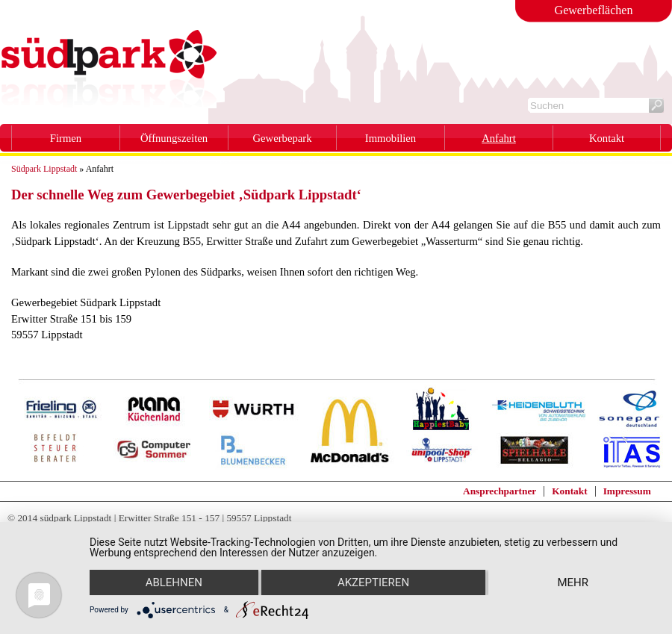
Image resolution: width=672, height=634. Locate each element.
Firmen (66, 139)
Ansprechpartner (500, 491)
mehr (573, 582)
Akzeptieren (373, 582)
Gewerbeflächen (594, 10)
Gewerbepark (283, 139)
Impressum (627, 491)
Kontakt (607, 139)
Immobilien (391, 139)
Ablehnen (174, 582)
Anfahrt (499, 139)
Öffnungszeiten (174, 139)
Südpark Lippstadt (44, 169)
